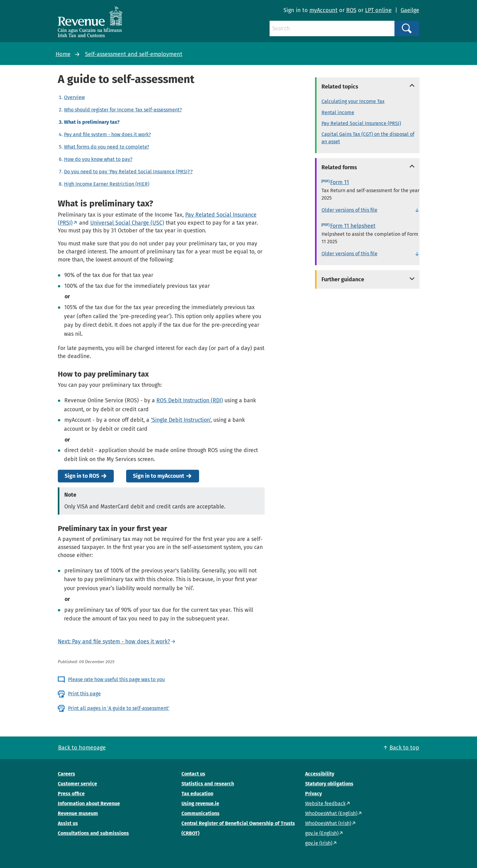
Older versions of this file (349, 210)
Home (63, 54)
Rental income (338, 112)
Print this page (84, 694)
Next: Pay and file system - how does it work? (114, 641)
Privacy (313, 794)
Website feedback (325, 803)
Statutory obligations (329, 784)
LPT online (378, 10)
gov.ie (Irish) (319, 843)
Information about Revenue (89, 803)
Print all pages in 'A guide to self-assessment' (119, 708)
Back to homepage (82, 748)
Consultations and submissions (93, 833)
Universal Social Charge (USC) (127, 223)
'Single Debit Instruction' (181, 420)
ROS (351, 10)
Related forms (339, 167)
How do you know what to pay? (98, 159)
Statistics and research (208, 784)
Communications (200, 813)
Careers (66, 774)
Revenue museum (78, 813)
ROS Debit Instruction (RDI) (190, 400)
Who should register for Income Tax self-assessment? (123, 110)
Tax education (197, 794)
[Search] (332, 28)
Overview (74, 97)
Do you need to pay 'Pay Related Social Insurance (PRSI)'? (128, 172)
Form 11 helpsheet (353, 226)
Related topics (340, 87)
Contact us (193, 774)
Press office (71, 794)
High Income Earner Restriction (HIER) (107, 184)
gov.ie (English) (322, 833)
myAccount (324, 10)
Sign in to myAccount (159, 476)
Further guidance (343, 279)
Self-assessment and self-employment (134, 54)
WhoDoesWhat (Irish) (328, 823)
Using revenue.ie (200, 803)
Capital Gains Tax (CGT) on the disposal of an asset (368, 138)
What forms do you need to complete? (106, 147)
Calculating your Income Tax (353, 101)
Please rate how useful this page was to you (116, 679)
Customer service (77, 784)
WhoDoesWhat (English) (331, 813)
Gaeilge (410, 10)
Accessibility (320, 774)
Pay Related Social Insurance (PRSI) (361, 123)
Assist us (68, 823)
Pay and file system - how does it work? (107, 134)
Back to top (404, 748)
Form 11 (340, 182)
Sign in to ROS (82, 476)
